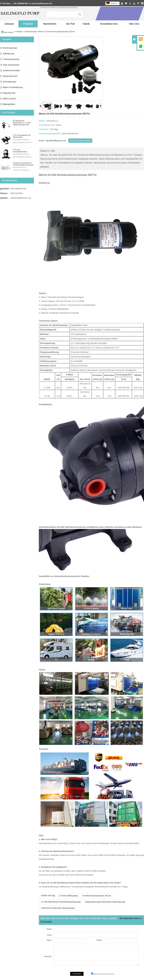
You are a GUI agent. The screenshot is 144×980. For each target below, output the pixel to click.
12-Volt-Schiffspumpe (69, 896)
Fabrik (86, 24)
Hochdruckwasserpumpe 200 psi (97, 896)
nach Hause (7, 32)
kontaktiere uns (109, 24)
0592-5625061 (17, 193)
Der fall (71, 24)
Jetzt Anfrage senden (80, 141)
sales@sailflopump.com (42, 3)
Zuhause (9, 24)
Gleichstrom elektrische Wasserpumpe (58, 908)
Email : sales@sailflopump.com (53, 141)
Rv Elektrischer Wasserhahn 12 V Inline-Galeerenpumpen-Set (22, 123)
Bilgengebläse (9, 104)
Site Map (6, 3)
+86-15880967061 (21, 3)
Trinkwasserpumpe (11, 59)
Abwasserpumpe (10, 76)
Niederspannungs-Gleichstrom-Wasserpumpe (105, 902)
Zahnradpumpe (9, 82)
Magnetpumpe (9, 93)
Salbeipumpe (9, 54)
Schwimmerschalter (11, 70)
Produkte (28, 24)
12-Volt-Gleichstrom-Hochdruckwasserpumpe (61, 902)
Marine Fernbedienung (13, 87)
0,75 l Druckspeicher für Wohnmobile (22, 136)
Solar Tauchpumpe (11, 65)
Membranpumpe (31, 32)
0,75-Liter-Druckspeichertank (20, 151)
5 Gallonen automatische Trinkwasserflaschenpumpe (23, 164)
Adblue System (9, 99)
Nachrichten (50, 24)
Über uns (134, 24)
